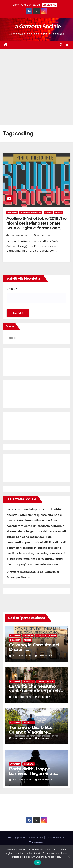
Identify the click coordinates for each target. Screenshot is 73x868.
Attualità (15, 635)
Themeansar (36, 842)
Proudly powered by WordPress (26, 837)
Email (12, 289)
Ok (37, 863)
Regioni (27, 640)
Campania (12, 213)
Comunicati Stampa (46, 635)
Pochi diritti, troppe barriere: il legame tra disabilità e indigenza (32, 773)
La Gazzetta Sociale (36, 26)
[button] (61, 45)
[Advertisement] (36, 87)
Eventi (48, 213)
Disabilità (15, 640)
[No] (68, 857)
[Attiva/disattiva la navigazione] (34, 45)
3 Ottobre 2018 (21, 235)
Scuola (59, 213)
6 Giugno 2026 (23, 697)
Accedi (11, 338)
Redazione (42, 235)
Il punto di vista (45, 681)
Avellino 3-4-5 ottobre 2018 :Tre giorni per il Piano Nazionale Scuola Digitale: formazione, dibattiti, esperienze (36, 226)
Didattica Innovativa (31, 213)
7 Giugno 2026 (23, 656)
